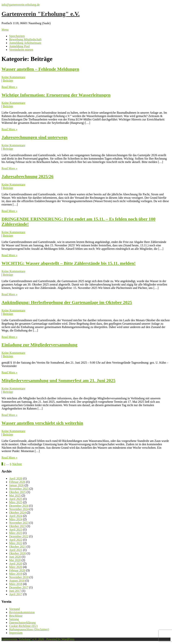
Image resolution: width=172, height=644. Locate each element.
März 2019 (16, 574)
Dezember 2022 (19, 536)
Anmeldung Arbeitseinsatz (25, 43)
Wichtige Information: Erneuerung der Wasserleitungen (56, 95)
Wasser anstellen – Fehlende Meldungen (40, 69)
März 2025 (16, 502)
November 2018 (19, 577)
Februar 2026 (17, 482)
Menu (5, 30)
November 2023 (19, 523)
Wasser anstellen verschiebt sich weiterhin (42, 423)
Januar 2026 (16, 485)
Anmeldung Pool (19, 46)
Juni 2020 (15, 557)
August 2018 (17, 581)
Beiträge (8, 80)
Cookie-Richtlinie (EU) (23, 626)
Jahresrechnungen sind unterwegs (35, 137)
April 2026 (16, 478)
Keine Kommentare (13, 77)
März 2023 (16, 533)
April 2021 (16, 550)
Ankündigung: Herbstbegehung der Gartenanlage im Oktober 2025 (67, 302)
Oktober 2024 (17, 512)
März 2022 (16, 543)
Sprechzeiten (17, 36)
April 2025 (16, 499)
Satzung (14, 619)
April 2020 (16, 564)
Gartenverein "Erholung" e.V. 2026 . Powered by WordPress (38, 639)
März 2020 (16, 567)
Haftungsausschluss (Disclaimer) (29, 629)
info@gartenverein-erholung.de (21, 5)
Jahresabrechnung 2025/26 (28, 176)
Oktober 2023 (17, 526)
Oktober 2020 (17, 553)
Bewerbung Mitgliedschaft (25, 39)
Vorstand (14, 609)
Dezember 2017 (19, 587)
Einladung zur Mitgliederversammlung (39, 345)
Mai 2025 (15, 495)
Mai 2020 (15, 560)
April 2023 (16, 530)
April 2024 (16, 516)
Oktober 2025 (17, 492)
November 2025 (19, 489)
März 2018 (16, 584)
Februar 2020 (17, 570)
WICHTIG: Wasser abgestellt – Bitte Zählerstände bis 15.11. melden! (68, 263)
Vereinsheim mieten (21, 50)
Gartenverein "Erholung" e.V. (41, 14)
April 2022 (16, 540)
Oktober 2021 (17, 547)
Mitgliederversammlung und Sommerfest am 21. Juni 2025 (58, 380)
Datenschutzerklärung (22, 623)
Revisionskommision (22, 612)
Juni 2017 (15, 591)
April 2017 (16, 594)
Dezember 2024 (19, 506)
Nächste (17, 464)
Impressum (16, 633)
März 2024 (16, 519)
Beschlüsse (16, 616)
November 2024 (19, 509)
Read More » (9, 87)
